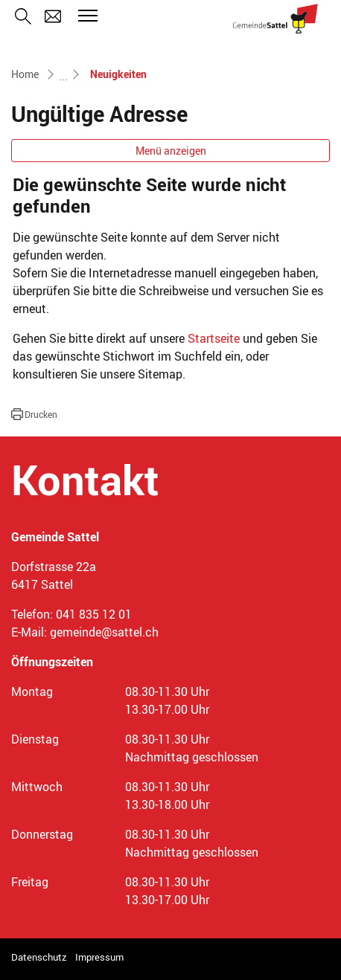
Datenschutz (39, 957)
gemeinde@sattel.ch (104, 632)
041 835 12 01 (94, 614)
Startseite (214, 338)
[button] (34, 414)
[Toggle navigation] (86, 16)
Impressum (99, 957)
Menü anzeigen (171, 151)
